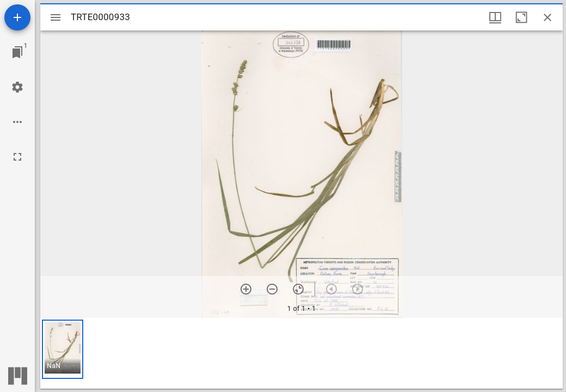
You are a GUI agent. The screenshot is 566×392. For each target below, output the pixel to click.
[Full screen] (17, 157)
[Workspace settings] (17, 87)
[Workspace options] (17, 122)
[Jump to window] (17, 52)
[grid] (302, 353)
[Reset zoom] (298, 289)
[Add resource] (17, 17)
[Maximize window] (521, 17)
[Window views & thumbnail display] (495, 17)
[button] (63, 349)
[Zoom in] (246, 289)
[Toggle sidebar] (56, 17)
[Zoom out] (272, 289)
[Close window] (547, 17)
